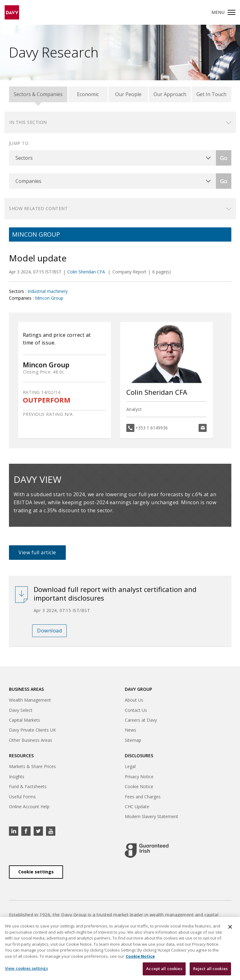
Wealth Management (30, 700)
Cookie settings (36, 872)
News (131, 730)
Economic (88, 94)
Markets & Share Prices (32, 766)
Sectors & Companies (38, 94)
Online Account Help (29, 807)
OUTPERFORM (47, 400)
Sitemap (133, 740)
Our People (128, 94)
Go (224, 158)
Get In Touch (211, 94)
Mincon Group (49, 298)
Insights (17, 777)
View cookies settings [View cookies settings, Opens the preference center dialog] (26, 969)
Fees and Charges (143, 797)
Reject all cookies (210, 969)
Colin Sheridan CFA (87, 272)
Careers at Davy (141, 720)
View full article (37, 552)
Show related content (38, 208)
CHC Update (137, 807)
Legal (130, 766)
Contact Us (136, 710)
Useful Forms (22, 797)
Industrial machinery (48, 291)
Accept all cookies (164, 969)
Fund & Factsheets (28, 786)
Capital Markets (25, 720)
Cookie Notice (139, 786)
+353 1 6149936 (152, 428)
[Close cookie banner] (230, 927)
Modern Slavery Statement (152, 816)
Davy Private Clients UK (32, 730)
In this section (28, 122)
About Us (134, 700)
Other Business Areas (31, 740)
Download (49, 631)
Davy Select (21, 710)
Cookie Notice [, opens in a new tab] (140, 956)
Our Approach (170, 94)
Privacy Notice (139, 777)
